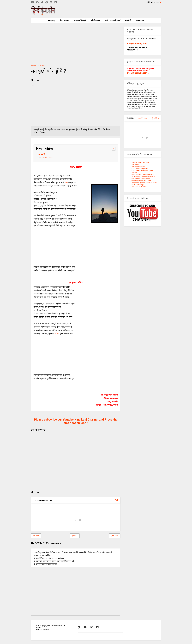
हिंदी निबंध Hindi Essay (138, 167)
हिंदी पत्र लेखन (135, 165)
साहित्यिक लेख (95, 20)
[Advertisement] (116, 11)
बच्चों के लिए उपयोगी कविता (139, 187)
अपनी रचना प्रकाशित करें (112, 20)
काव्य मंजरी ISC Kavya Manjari (141, 179)
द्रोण (66, 182)
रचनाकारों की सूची (80, 20)
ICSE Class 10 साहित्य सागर (140, 169)
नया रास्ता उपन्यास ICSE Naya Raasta (143, 175)
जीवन (57, 334)
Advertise (140, 20)
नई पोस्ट (36, 536)
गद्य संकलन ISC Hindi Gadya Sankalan (143, 177)
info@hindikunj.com (137, 44)
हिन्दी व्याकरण (65, 20)
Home (33, 66)
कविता (42, 66)
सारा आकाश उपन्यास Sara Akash (141, 181)
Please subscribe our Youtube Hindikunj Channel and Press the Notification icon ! (76, 421)
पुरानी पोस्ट (114, 536)
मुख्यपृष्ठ (52, 20)
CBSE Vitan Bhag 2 (138, 185)
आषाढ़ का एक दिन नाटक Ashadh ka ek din (144, 183)
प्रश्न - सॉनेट (42, 154)
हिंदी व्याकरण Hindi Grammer (140, 162)
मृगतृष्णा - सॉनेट (47, 158)
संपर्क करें (128, 20)
